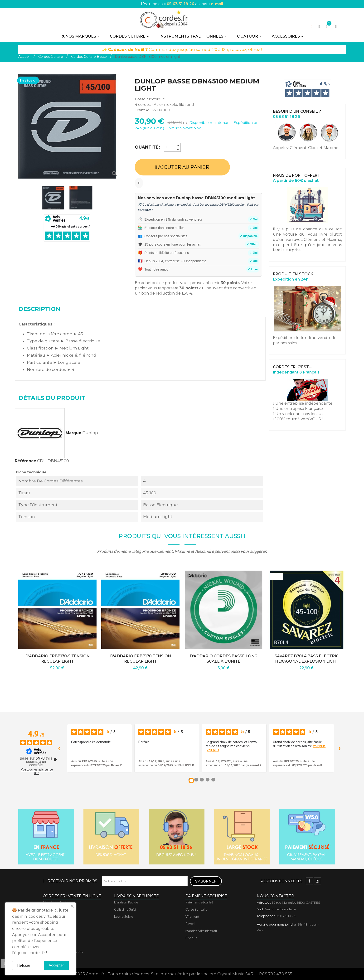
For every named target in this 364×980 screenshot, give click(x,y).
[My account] (336, 27)
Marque (73, 433)
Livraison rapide (126, 902)
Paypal (190, 924)
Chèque (191, 938)
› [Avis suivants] (340, 748)
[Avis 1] (191, 781)
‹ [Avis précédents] (59, 748)
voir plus (213, 750)
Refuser (24, 965)
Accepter (56, 965)
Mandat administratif (201, 931)
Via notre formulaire (280, 909)
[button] (319, 27)
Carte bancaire (197, 909)
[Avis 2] (196, 780)
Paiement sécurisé (199, 902)
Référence (25, 461)
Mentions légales (56, 902)
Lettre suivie (124, 916)
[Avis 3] (202, 780)
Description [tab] (39, 309)
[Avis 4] (208, 780)
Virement (192, 916)
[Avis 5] (213, 780)
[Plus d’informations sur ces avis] (55, 759)
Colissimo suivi (125, 909)
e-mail (217, 4)
